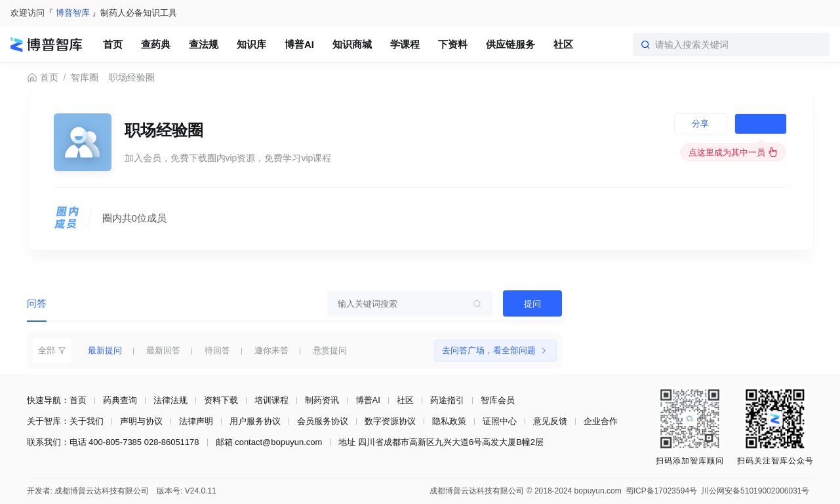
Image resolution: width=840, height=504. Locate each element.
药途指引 (447, 400)
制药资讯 (322, 400)
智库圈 (85, 77)
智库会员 (498, 400)
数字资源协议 (390, 421)
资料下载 (221, 400)
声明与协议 (141, 421)
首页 (43, 78)
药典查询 (120, 400)
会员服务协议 (323, 421)
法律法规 (170, 400)
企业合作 (601, 421)
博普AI (368, 400)
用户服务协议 (255, 421)
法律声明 (196, 421)
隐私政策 (449, 421)
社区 (405, 400)
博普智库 (73, 13)
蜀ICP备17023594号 (661, 491)
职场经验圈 (132, 77)
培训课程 (271, 400)
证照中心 (500, 421)
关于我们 (87, 421)
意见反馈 (550, 421)
